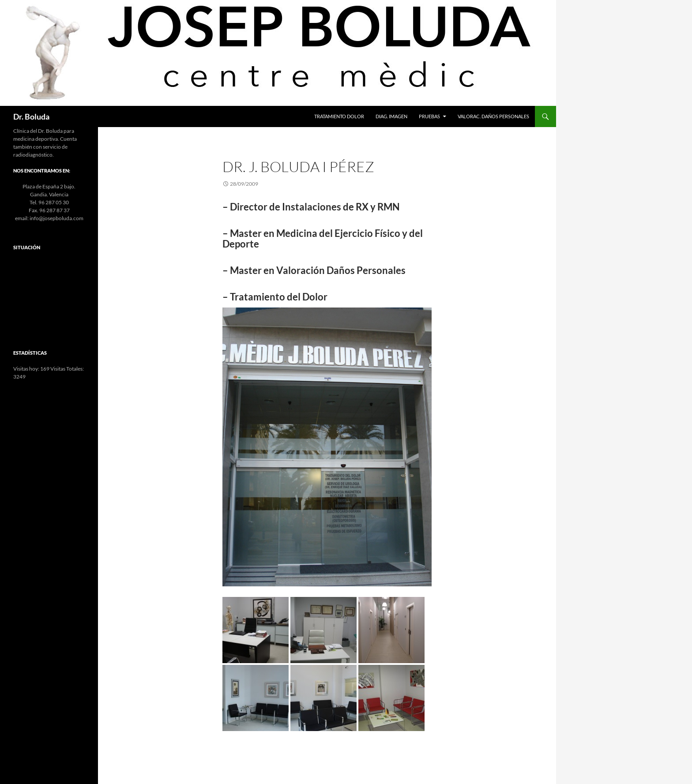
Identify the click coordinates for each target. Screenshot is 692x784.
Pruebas (429, 116)
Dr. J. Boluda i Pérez (298, 167)
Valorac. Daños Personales (493, 116)
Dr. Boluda (31, 116)
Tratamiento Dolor (339, 116)
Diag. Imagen (391, 116)
